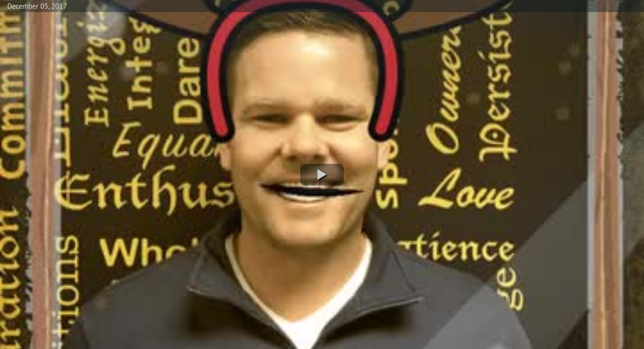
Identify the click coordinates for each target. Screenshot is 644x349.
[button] (322, 175)
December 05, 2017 (37, 6)
